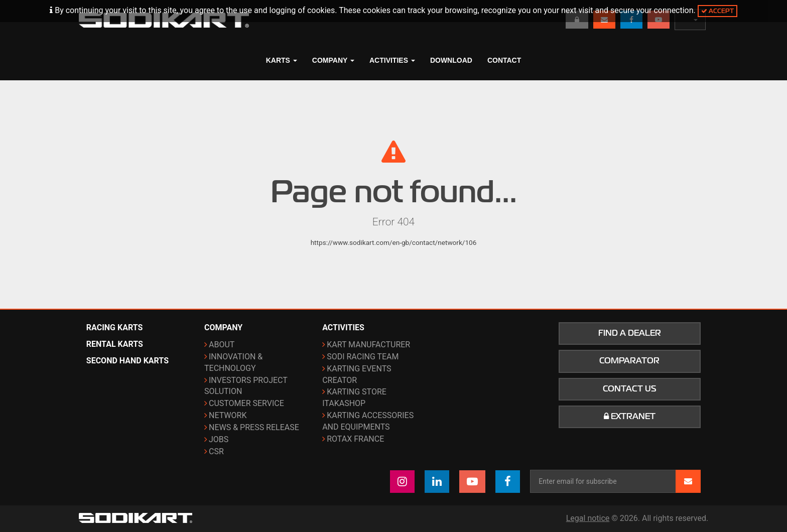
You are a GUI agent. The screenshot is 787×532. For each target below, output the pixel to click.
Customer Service (246, 403)
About (222, 345)
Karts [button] (282, 60)
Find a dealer (630, 333)
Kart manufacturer (368, 345)
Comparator (629, 361)
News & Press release (254, 427)
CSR (216, 451)
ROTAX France (355, 439)
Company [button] (333, 60)
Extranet (630, 417)
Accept (717, 11)
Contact (504, 60)
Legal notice (588, 518)
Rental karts (115, 344)
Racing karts (115, 327)
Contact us (630, 389)
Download (451, 60)
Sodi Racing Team (363, 357)
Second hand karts (127, 361)
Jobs (219, 439)
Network (228, 415)
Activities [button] (392, 60)
